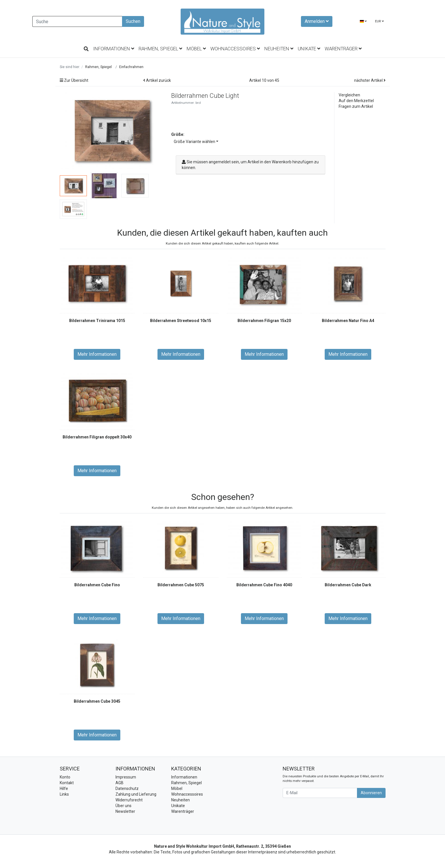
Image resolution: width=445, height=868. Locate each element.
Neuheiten (279, 49)
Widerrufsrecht (129, 800)
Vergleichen (349, 95)
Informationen (114, 49)
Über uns (123, 806)
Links (64, 794)
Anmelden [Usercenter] (317, 21)
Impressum (126, 777)
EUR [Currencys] (379, 21)
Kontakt (67, 783)
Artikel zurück (157, 80)
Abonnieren (371, 793)
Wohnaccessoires (235, 49)
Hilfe (64, 788)
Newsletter (125, 811)
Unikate (309, 49)
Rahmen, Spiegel (160, 49)
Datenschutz (127, 788)
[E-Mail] (320, 793)
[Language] (363, 22)
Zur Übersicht (74, 80)
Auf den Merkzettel (356, 101)
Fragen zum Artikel (356, 106)
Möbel (196, 49)
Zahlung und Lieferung (136, 794)
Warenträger (343, 49)
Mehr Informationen (97, 354)
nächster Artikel (370, 80)
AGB (119, 783)
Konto (65, 777)
